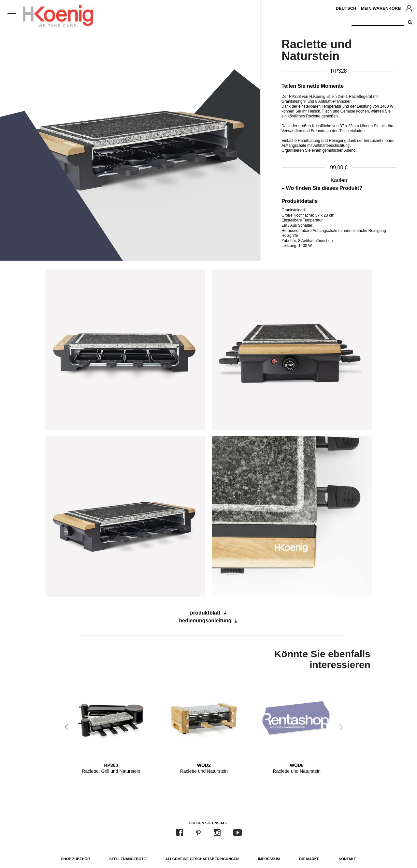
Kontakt (347, 859)
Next (341, 727)
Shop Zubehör (76, 859)
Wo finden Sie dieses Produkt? (324, 188)
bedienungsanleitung (205, 621)
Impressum (269, 859)
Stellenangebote (127, 859)
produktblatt (205, 613)
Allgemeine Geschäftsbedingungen (202, 859)
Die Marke (309, 859)
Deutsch (346, 8)
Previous (66, 727)
